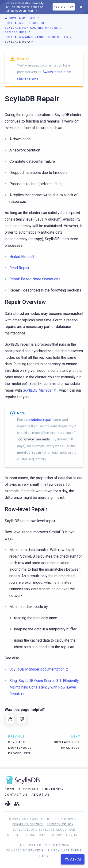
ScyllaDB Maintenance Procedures (37, 37)
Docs (10, 789)
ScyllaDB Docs (21, 18)
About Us (41, 795)
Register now (64, 7)
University (53, 789)
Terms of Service (28, 824)
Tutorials (29, 789)
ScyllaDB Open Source (25, 23)
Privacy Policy (60, 824)
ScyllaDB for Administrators (32, 28)
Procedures (16, 32)
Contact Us (16, 795)
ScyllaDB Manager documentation (37, 669)
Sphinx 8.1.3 (39, 850)
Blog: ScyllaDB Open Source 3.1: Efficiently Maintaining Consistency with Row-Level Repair (44, 687)
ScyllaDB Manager (38, 390)
